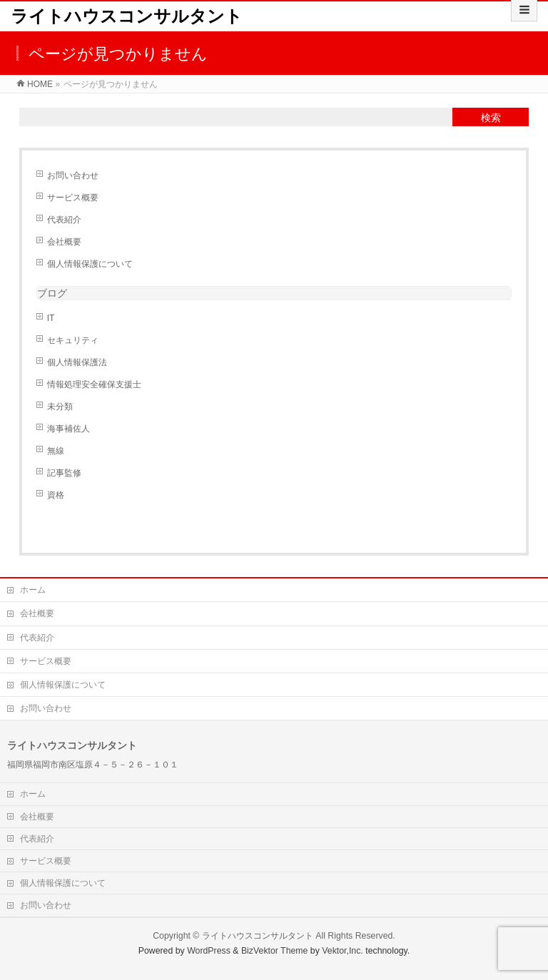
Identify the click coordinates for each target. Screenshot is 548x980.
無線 (56, 451)
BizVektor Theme (275, 951)
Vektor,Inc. (342, 951)
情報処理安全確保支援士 (94, 384)
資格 (56, 495)
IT (51, 318)
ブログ (52, 293)
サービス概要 (73, 198)
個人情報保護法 (77, 362)
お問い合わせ (73, 175)
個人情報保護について (90, 264)
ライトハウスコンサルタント (127, 16)
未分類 (60, 407)
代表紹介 (64, 220)
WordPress (209, 951)
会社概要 (64, 242)
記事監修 (64, 473)
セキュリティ (73, 340)
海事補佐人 (68, 429)
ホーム (33, 590)
